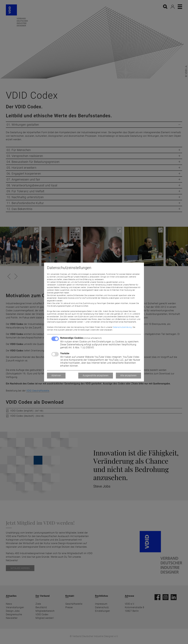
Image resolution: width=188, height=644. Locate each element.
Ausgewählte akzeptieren (96, 375)
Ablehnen (56, 375)
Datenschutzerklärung (122, 327)
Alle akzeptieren (128, 375)
